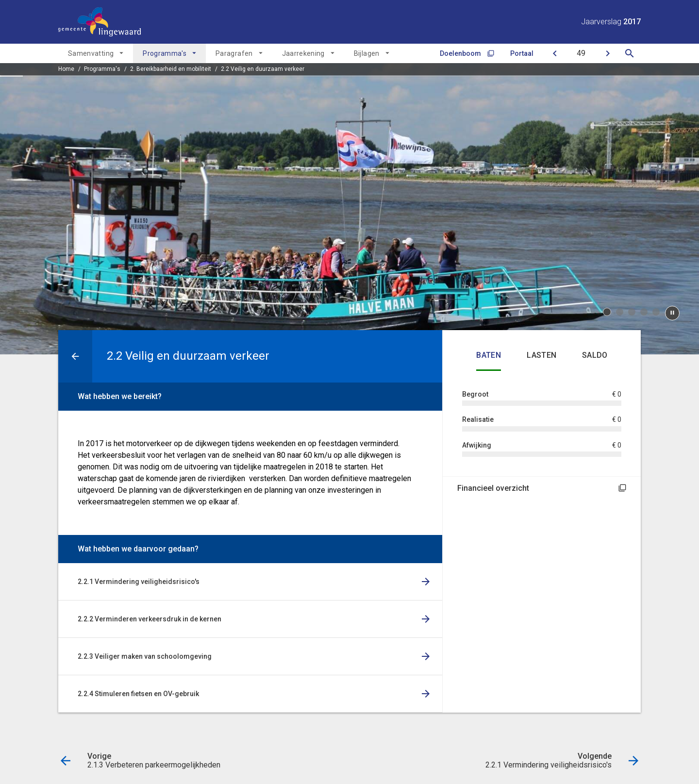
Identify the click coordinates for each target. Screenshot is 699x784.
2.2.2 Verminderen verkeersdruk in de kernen (150, 619)
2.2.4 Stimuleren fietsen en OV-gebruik (138, 694)
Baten (489, 355)
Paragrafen (234, 53)
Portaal (522, 53)
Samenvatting (91, 53)
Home (66, 69)
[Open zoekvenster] (629, 53)
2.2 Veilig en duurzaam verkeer (263, 69)
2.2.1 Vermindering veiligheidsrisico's (139, 582)
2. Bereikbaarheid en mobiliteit (171, 69)
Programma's (165, 53)
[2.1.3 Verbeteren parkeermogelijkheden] (555, 53)
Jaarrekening (303, 53)
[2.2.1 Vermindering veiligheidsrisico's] (607, 53)
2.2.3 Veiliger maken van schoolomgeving (145, 656)
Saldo (595, 355)
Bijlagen (367, 53)
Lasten (541, 355)
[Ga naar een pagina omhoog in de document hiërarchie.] (75, 356)
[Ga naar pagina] (581, 53)
